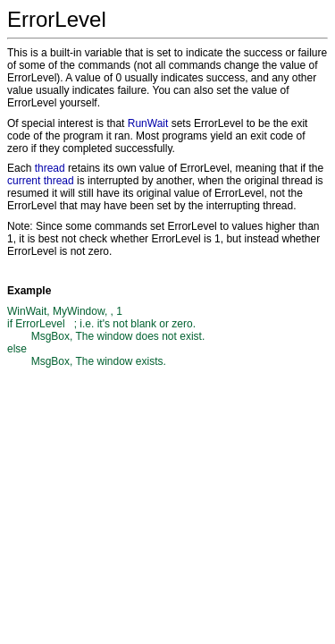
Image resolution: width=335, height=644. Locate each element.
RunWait (148, 123)
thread (50, 168)
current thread (41, 181)
